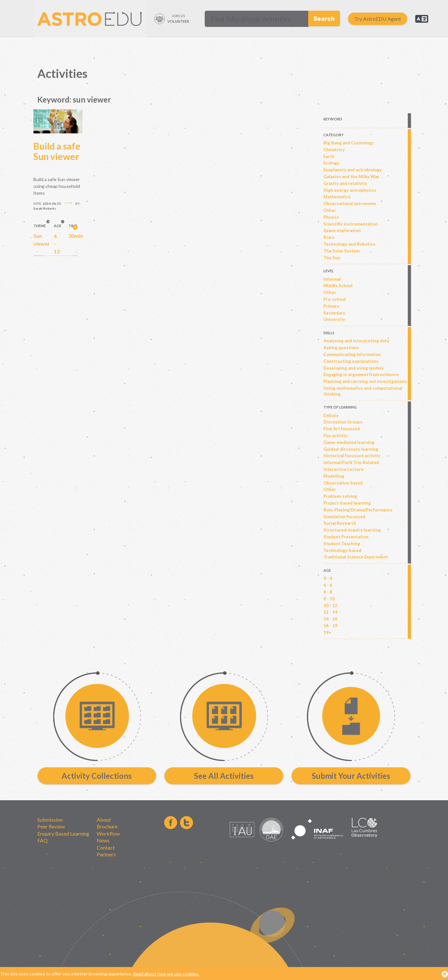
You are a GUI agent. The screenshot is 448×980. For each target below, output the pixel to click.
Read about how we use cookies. (166, 974)
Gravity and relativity (345, 183)
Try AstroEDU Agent (378, 19)
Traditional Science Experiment (356, 557)
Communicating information (352, 354)
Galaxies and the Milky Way (351, 177)
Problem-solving (340, 496)
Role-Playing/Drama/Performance (358, 510)
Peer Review (51, 826)
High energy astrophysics (350, 190)
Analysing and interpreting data (356, 341)
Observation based (343, 483)
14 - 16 (330, 619)
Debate (331, 415)
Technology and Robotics (349, 244)
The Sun (332, 258)
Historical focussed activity (352, 456)
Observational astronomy (350, 203)
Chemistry (334, 150)
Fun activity (335, 435)
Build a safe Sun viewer (57, 151)
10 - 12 (330, 606)
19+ (327, 632)
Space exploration (342, 230)
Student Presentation (346, 537)
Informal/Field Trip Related (351, 462)
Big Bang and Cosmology (349, 143)
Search (324, 18)
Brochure (107, 826)
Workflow (108, 833)
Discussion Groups (343, 422)
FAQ (42, 840)
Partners (106, 854)
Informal (332, 279)
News (103, 840)
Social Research (340, 523)
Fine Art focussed (342, 429)
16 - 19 (330, 626)
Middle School (338, 286)
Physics (331, 217)
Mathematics (337, 197)
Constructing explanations (351, 361)
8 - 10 (329, 599)
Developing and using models (354, 368)
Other (330, 210)
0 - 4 (328, 578)
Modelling (334, 476)
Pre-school (335, 299)
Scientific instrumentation (351, 224)
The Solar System (341, 251)
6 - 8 (328, 592)
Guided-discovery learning (351, 449)
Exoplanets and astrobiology (353, 170)
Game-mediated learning (349, 442)
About (104, 820)
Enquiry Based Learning (63, 833)
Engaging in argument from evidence (361, 374)
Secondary (334, 313)
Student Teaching (342, 544)
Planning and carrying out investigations (365, 381)
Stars (329, 237)
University (334, 319)
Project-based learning (347, 503)
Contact (106, 847)
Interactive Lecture (344, 469)
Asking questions (341, 348)
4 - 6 (328, 585)
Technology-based (342, 550)
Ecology (331, 163)
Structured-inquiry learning (352, 530)
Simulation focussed (344, 517)
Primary (331, 306)
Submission (50, 820)
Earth (329, 156)
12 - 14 (330, 612)
